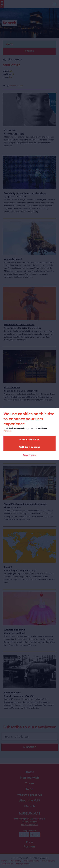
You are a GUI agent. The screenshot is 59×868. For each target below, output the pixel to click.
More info (7, 431)
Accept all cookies (30, 439)
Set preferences (30, 455)
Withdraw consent (29, 447)
